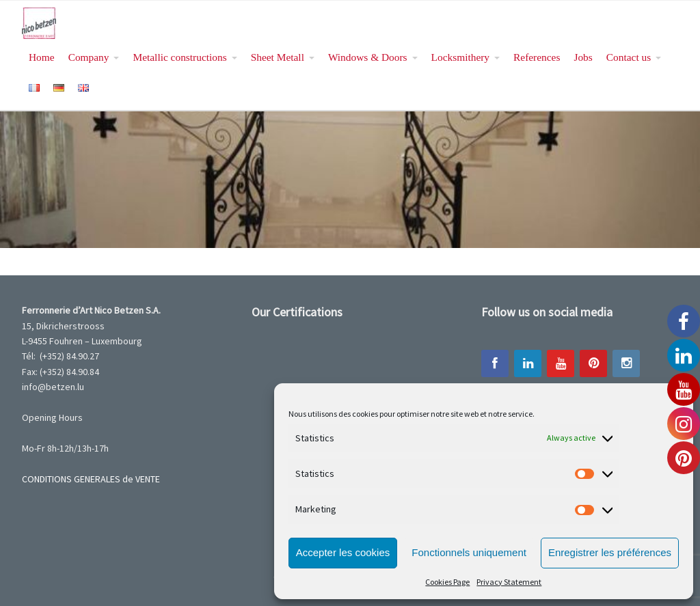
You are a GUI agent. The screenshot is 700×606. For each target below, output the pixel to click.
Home (42, 57)
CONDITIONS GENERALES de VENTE (91, 479)
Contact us (629, 57)
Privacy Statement (509, 582)
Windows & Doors (368, 57)
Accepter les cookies (343, 552)
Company (89, 57)
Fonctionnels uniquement (469, 552)
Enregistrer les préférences (610, 552)
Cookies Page (447, 582)
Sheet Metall (278, 57)
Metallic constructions (179, 57)
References (537, 57)
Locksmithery (460, 57)
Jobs (583, 57)
